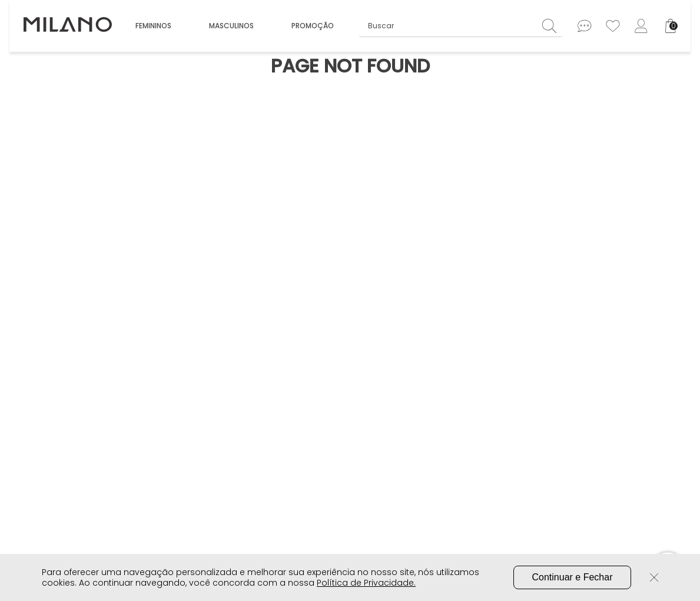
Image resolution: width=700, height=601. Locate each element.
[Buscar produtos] (552, 26)
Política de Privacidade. (366, 583)
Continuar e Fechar (573, 577)
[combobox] (461, 26)
